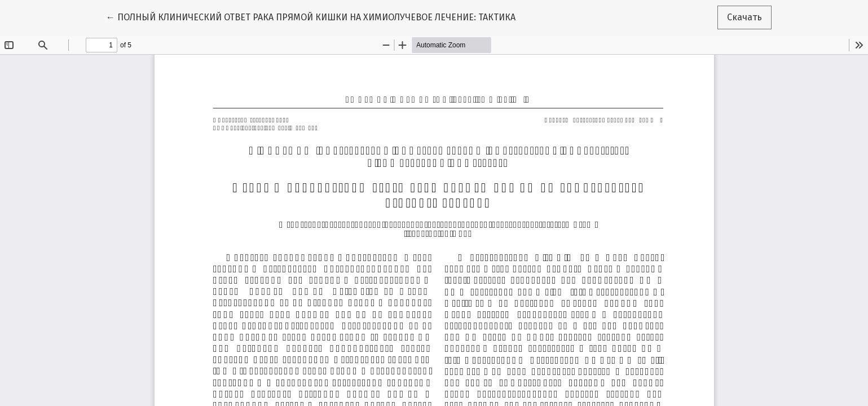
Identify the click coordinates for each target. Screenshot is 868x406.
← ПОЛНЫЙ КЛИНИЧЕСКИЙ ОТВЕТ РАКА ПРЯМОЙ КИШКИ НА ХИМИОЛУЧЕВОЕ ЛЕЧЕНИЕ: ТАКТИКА (311, 16)
